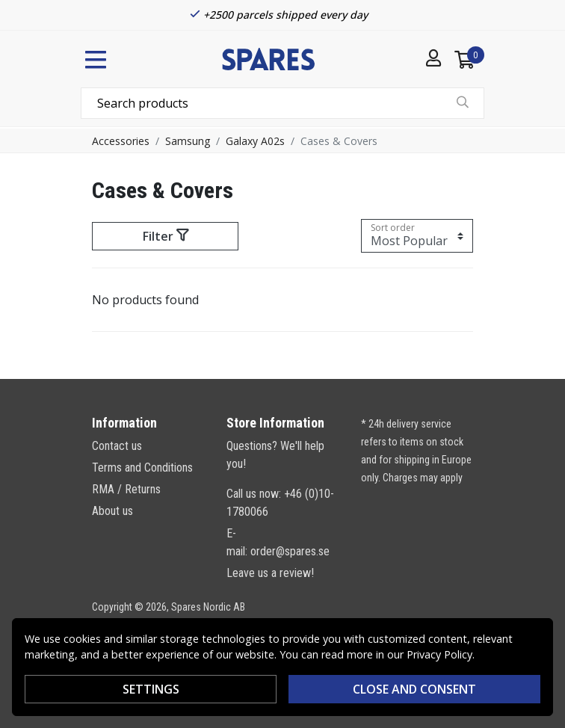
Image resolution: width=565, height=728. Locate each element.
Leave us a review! (270, 573)
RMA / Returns (126, 489)
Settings (151, 689)
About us (112, 511)
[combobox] (282, 103)
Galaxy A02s (255, 141)
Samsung (188, 141)
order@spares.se (290, 551)
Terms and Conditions (142, 468)
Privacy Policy (439, 654)
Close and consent (414, 689)
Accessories (121, 141)
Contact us (117, 446)
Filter (166, 236)
